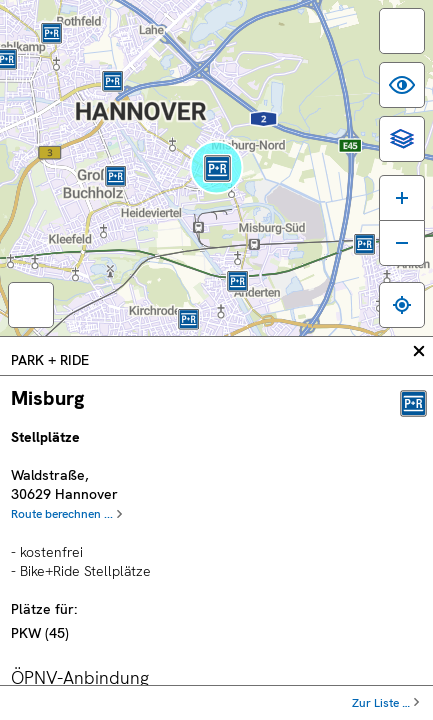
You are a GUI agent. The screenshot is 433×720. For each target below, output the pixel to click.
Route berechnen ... (62, 514)
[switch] (402, 31)
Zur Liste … (381, 703)
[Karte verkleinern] (402, 243)
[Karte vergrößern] (402, 197)
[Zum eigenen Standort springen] (402, 305)
